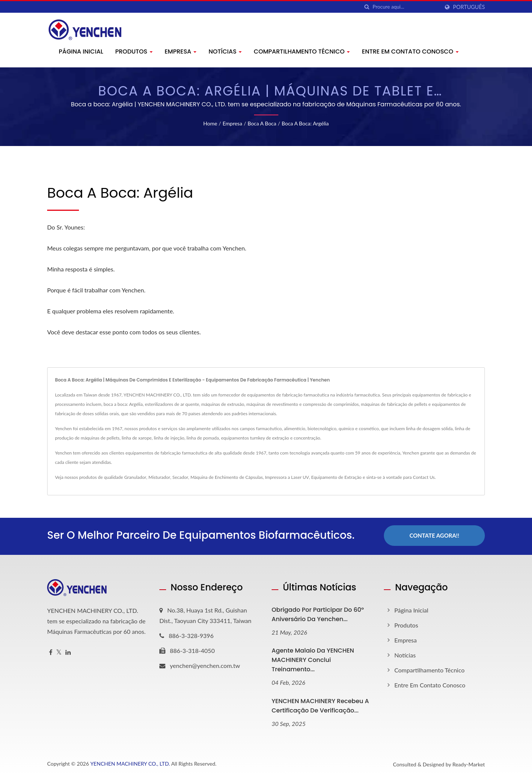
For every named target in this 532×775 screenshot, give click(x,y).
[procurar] (367, 7)
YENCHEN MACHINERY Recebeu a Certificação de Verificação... (320, 705)
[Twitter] (59, 651)
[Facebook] (51, 651)
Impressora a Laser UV (287, 477)
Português (469, 7)
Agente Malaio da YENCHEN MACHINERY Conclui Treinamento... (313, 659)
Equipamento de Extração (337, 477)
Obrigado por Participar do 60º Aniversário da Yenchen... (318, 613)
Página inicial (81, 51)
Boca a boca (262, 123)
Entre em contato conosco (410, 51)
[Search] (406, 7)
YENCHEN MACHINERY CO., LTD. (130, 762)
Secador (180, 477)
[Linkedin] (68, 651)
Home (210, 123)
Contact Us (424, 477)
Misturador (159, 477)
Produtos (134, 51)
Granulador (135, 477)
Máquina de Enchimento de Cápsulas (227, 477)
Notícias (225, 51)
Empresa (181, 51)
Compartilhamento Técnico (302, 51)
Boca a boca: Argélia (305, 123)
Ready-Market (469, 763)
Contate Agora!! (434, 535)
